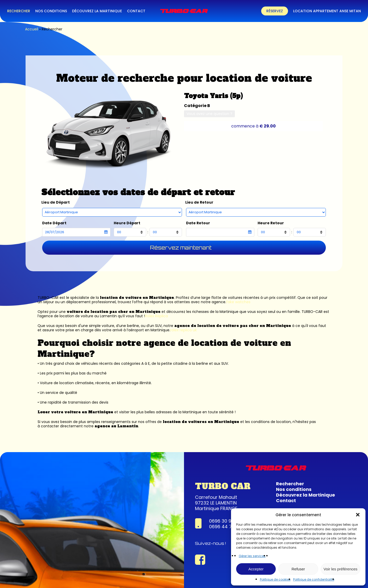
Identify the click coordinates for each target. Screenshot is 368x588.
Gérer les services (252, 556)
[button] (358, 515)
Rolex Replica (156, 316)
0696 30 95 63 (225, 521)
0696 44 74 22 (225, 527)
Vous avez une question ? (209, 114)
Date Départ (54, 223)
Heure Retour (271, 223)
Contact (286, 501)
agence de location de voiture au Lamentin (78, 316)
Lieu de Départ (56, 202)
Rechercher (290, 484)
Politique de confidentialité (314, 579)
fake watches (238, 302)
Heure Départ (127, 223)
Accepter (256, 569)
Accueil (32, 29)
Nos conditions (294, 489)
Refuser (298, 569)
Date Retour (198, 223)
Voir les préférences (341, 569)
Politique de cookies (275, 579)
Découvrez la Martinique (306, 495)
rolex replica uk (183, 330)
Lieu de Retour (199, 202)
